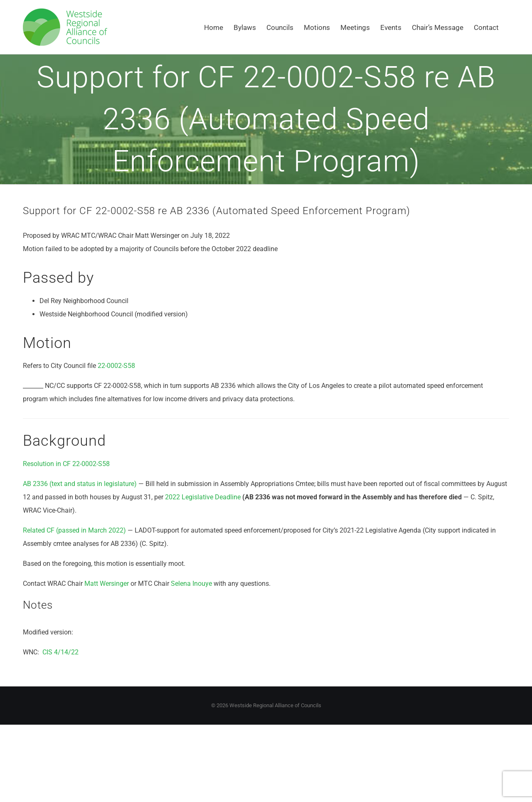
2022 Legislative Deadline (203, 497)
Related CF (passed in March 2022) (74, 530)
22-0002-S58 (116, 366)
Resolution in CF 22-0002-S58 (66, 464)
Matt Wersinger (107, 584)
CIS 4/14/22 (60, 652)
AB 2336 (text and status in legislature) (80, 484)
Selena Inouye (191, 584)
